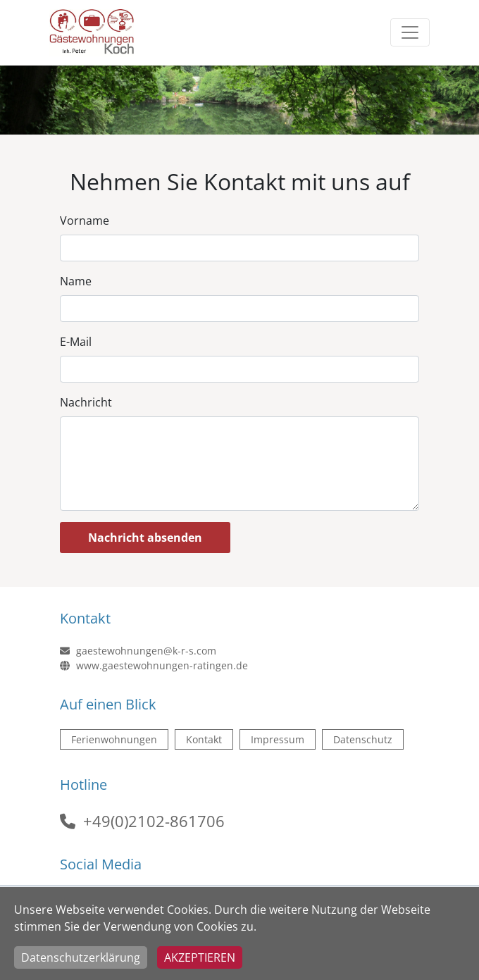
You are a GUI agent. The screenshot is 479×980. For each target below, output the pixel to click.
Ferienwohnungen (114, 739)
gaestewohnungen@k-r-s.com (138, 651)
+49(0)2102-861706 (154, 821)
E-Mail (76, 342)
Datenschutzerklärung (81, 957)
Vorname (85, 221)
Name (76, 281)
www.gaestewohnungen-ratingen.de (154, 665)
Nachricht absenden (145, 538)
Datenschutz (363, 739)
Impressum (278, 739)
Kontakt (204, 739)
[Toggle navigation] (410, 32)
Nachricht (86, 402)
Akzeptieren (200, 957)
